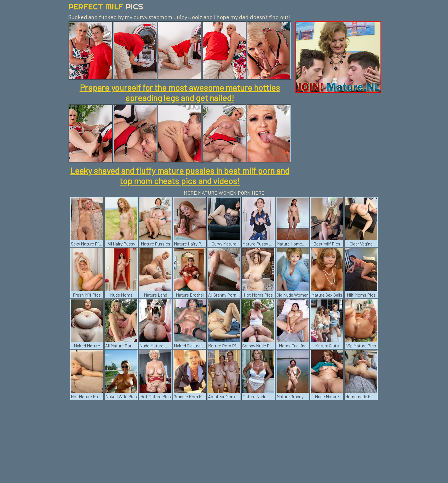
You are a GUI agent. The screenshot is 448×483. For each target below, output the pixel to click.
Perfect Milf (106, 6)
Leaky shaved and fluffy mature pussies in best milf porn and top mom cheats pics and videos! (180, 176)
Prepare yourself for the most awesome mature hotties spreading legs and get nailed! (180, 92)
